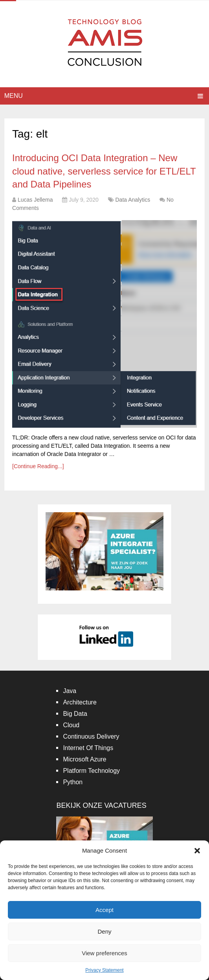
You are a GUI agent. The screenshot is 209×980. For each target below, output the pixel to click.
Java (70, 691)
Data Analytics (133, 200)
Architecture (80, 702)
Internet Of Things (88, 748)
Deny (104, 931)
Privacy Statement (104, 970)
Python (73, 782)
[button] (197, 851)
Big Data (75, 714)
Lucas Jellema (35, 200)
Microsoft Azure (84, 759)
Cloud (71, 725)
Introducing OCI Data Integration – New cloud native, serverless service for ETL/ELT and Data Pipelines (104, 171)
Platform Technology (91, 771)
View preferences (104, 953)
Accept (104, 910)
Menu (14, 96)
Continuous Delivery (91, 736)
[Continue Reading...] (38, 466)
